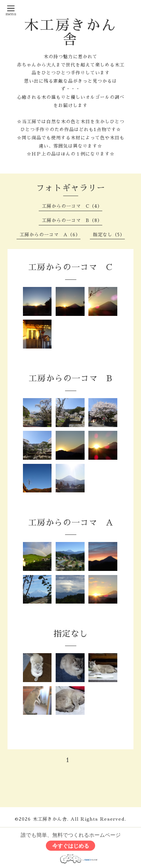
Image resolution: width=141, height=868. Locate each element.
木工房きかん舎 (71, 32)
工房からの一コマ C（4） (72, 206)
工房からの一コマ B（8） (72, 220)
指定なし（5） (109, 235)
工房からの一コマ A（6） (50, 235)
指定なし (71, 634)
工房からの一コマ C (70, 267)
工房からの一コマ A (71, 523)
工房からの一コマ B (70, 379)
